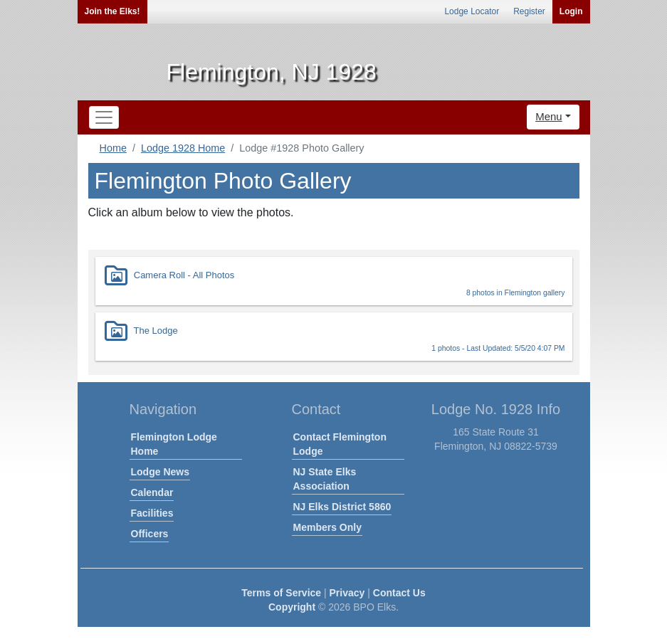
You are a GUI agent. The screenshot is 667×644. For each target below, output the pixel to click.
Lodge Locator (472, 11)
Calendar (152, 492)
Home (113, 148)
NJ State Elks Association (325, 479)
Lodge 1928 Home (183, 148)
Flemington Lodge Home (174, 444)
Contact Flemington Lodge (340, 444)
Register (529, 11)
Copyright (292, 607)
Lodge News (160, 472)
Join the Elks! (112, 11)
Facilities (152, 513)
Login (571, 11)
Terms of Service (281, 593)
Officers (150, 534)
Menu (549, 116)
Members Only (327, 527)
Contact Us (399, 593)
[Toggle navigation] (104, 117)
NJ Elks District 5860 (342, 507)
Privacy (347, 593)
